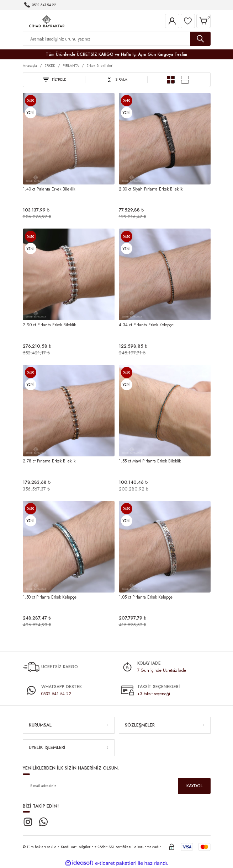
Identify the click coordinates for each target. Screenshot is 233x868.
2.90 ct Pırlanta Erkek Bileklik (49, 325)
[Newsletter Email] (117, 786)
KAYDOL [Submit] (194, 786)
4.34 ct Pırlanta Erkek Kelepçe (146, 325)
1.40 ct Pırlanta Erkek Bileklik (49, 189)
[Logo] (47, 20)
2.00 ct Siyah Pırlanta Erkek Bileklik (151, 189)
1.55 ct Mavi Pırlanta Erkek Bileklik (150, 461)
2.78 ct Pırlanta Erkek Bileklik (49, 461)
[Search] (117, 39)
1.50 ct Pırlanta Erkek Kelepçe (50, 597)
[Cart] (203, 21)
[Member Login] (172, 21)
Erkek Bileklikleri (100, 66)
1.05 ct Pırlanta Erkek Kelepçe (146, 597)
